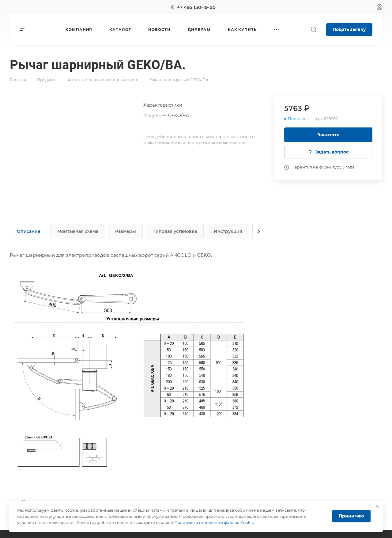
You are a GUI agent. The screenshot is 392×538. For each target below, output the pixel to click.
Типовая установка (175, 231)
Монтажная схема (78, 231)
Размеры (126, 231)
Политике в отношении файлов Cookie (214, 522)
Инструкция (228, 231)
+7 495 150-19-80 (196, 7)
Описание (29, 231)
